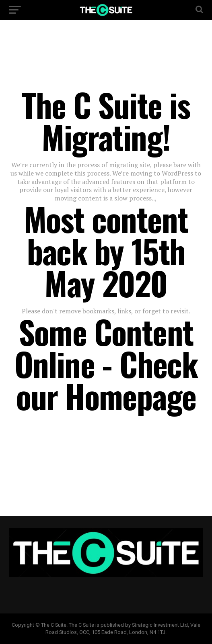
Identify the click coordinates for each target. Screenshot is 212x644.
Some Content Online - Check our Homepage (106, 364)
